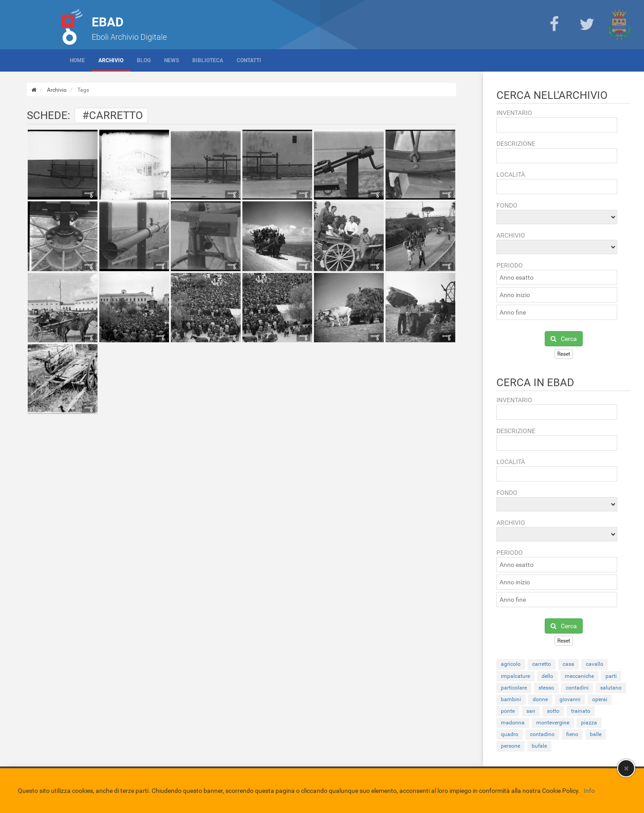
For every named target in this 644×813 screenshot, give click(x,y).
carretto (542, 664)
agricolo (511, 664)
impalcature (515, 676)
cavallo (595, 664)
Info (589, 791)
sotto (553, 711)
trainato (581, 711)
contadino (542, 734)
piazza (589, 723)
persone (511, 746)
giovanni (570, 699)
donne (540, 699)
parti (611, 676)
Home (77, 60)
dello (547, 676)
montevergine (553, 723)
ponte (508, 711)
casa (568, 664)
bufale (539, 746)
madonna (513, 723)
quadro (510, 734)
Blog (144, 60)
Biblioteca (208, 60)
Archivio (111, 60)
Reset (564, 354)
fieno (572, 734)
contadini (577, 688)
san (531, 711)
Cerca (564, 339)
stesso (546, 688)
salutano (611, 688)
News (172, 60)
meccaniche (579, 676)
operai (600, 699)
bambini (511, 699)
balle (596, 734)
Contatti (249, 60)
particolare (514, 688)
